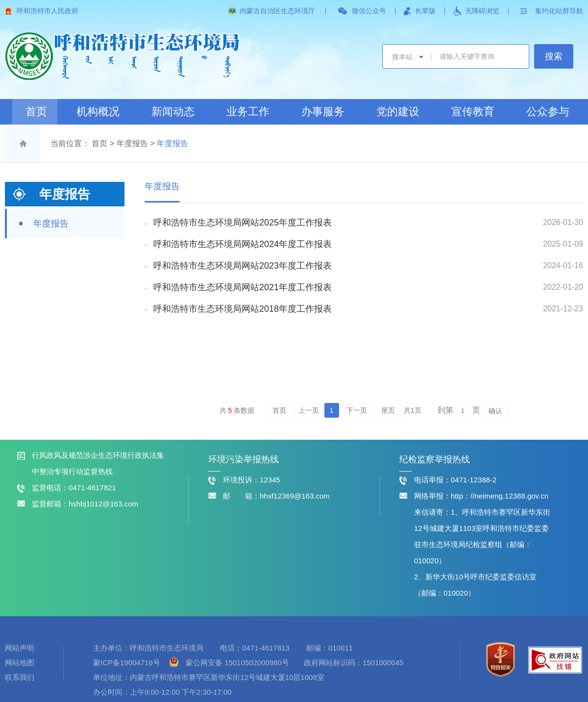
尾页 (388, 410)
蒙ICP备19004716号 (128, 663)
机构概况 (98, 112)
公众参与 (548, 112)
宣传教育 (473, 112)
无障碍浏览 (482, 11)
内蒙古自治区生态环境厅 (277, 11)
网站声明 (20, 648)
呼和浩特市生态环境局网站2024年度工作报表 (243, 244)
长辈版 (425, 11)
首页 (36, 112)
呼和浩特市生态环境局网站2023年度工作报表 (243, 266)
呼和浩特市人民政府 (48, 11)
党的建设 (398, 112)
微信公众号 (369, 11)
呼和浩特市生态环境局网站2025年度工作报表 (243, 223)
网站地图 (20, 663)
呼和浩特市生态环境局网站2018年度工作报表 (243, 309)
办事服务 (323, 112)
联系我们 (20, 677)
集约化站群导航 (559, 11)
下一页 (357, 410)
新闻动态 (173, 112)
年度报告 (132, 143)
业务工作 (248, 112)
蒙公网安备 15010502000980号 (237, 663)
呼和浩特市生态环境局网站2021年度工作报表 (243, 287)
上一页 (309, 410)
